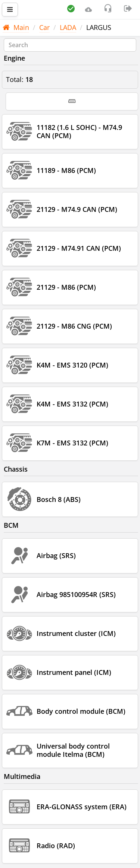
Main (16, 27)
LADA (68, 27)
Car (44, 27)
